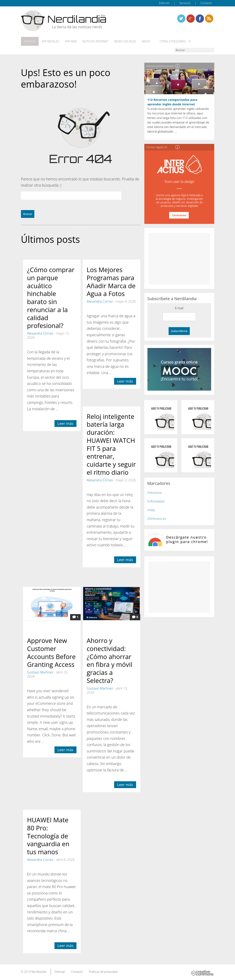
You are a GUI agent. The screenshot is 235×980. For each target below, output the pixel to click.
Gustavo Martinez (40, 672)
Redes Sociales (125, 41)
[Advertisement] (179, 259)
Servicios (185, 3)
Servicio (30, 41)
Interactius (155, 492)
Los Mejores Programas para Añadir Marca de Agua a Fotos (111, 282)
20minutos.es (157, 518)
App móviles (50, 41)
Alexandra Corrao (40, 333)
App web (71, 41)
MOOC (146, 41)
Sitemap (60, 972)
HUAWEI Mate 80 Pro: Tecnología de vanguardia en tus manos (48, 836)
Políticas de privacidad (103, 972)
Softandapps (156, 501)
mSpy (151, 510)
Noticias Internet (95, 41)
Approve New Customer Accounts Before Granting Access (51, 652)
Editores (164, 3)
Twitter (181, 19)
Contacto (206, 3)
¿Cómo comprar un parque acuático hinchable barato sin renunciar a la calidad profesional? (51, 298)
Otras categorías (172, 41)
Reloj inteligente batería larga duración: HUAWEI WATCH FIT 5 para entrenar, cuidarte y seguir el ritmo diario (111, 444)
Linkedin (209, 19)
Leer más (65, 423)
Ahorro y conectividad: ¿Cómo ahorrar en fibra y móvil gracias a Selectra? (110, 660)
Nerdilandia (39, 972)
